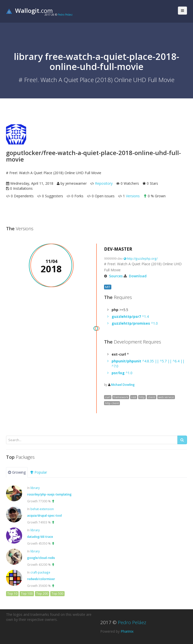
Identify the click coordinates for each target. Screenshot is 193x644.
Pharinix (127, 631)
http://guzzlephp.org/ (141, 258)
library (35, 488)
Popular (39, 472)
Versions (133, 196)
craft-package (40, 572)
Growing (17, 472)
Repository (104, 183)
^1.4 (130, 316)
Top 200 (42, 594)
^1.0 (135, 323)
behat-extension (42, 509)
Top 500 (57, 594)
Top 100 (27, 594)
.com (29, 10)
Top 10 (12, 594)
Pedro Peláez (65, 15)
